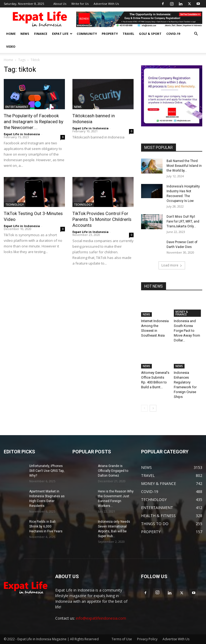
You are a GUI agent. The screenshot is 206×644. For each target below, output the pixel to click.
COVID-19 (173, 34)
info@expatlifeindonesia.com (101, 618)
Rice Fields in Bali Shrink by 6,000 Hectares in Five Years (46, 526)
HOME (11, 34)
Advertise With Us (106, 4)
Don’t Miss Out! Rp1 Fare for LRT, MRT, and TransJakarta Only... (183, 221)
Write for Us (80, 4)
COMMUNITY (87, 34)
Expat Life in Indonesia (22, 134)
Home (8, 60)
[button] (196, 34)
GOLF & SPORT (150, 34)
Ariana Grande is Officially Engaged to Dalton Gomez (113, 471)
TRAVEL (128, 34)
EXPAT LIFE (62, 34)
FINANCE (41, 34)
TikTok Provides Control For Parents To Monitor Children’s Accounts (102, 219)
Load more (172, 265)
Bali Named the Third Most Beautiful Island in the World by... (184, 166)
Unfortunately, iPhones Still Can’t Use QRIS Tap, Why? (47, 471)
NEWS (25, 34)
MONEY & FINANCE (182, 313)
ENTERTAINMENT (17, 107)
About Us (60, 4)
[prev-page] (144, 408)
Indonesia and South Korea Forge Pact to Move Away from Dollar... (187, 331)
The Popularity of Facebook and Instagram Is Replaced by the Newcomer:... (34, 122)
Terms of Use (122, 639)
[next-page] (153, 408)
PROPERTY (110, 34)
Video (11, 46)
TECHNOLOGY (14, 205)
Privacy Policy (147, 639)
